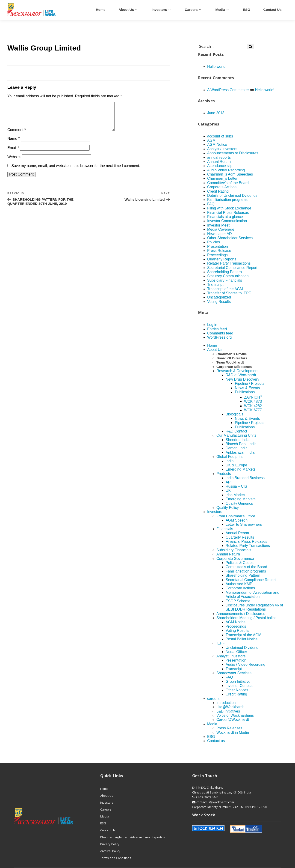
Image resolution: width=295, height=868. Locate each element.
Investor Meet (218, 225)
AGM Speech (237, 520)
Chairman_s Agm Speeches (230, 174)
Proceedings (217, 255)
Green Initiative (238, 682)
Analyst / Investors (222, 149)
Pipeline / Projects (250, 383)
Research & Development (237, 371)
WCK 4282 (253, 406)
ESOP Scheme (238, 601)
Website (14, 163)
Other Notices (237, 690)
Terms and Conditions (116, 858)
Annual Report (237, 533)
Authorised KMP (239, 584)
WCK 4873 (253, 401)
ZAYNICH (253, 397)
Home (101, 10)
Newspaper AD (220, 234)
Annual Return (219, 162)
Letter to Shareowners (244, 524)
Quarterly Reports (222, 259)
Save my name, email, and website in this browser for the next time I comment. (76, 171)
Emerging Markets (241, 469)
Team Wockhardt (230, 362)
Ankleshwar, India (240, 452)
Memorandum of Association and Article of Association (252, 595)
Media (220, 10)
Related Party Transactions (248, 546)
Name (13, 144)
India (230, 461)
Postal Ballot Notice (242, 639)
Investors (159, 10)
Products (224, 474)
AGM (211, 140)
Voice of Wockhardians (235, 715)
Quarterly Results (240, 537)
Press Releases (229, 728)
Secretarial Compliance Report (232, 268)
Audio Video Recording (226, 170)
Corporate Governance (235, 559)
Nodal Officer (236, 652)
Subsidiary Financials (225, 280)
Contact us (273, 10)
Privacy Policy (110, 844)
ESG (247, 10)
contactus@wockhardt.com (213, 802)
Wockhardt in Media (233, 732)
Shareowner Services (234, 673)
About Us (126, 10)
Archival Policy (110, 851)
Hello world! (217, 67)
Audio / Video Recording (245, 664)
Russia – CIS (236, 486)
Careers (106, 810)
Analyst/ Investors (231, 656)
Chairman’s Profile (232, 354)
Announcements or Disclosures (233, 153)
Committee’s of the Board (246, 567)
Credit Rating (218, 191)
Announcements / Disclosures (241, 614)
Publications (245, 392)
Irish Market (235, 495)
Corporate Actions (222, 187)
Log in (212, 325)
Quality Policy (228, 508)
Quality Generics (239, 503)
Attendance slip (220, 166)
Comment (17, 135)
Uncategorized (219, 297)
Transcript (215, 285)
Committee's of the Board (228, 183)
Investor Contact (239, 686)
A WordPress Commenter (228, 90)
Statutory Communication (228, 276)
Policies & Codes (240, 563)
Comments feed (220, 333)
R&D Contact (236, 431)
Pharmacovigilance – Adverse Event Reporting (133, 838)
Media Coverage (221, 229)
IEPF (221, 643)
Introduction (226, 703)
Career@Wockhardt (233, 720)
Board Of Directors (232, 358)
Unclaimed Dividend (242, 648)
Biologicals (234, 414)
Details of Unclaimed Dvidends (232, 195)
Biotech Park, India (241, 444)
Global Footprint (230, 457)
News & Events (247, 388)
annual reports (219, 157)
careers (191, 10)
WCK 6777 (253, 410)
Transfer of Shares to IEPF (229, 293)
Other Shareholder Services (230, 238)
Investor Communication (227, 221)
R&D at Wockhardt (241, 375)
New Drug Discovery (242, 379)
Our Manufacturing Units (236, 435)
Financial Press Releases (228, 213)
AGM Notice (217, 145)
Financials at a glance (225, 217)
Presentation (218, 246)
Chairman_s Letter (222, 178)
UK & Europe (236, 465)
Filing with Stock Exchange (229, 208)
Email (13, 153)
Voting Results (219, 302)
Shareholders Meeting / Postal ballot (246, 618)
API (229, 482)
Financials (225, 529)
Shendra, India (238, 440)
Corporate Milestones (234, 367)
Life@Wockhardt (230, 707)
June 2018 (216, 113)
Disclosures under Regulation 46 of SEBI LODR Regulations (254, 607)
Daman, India (237, 448)
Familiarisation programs (227, 200)
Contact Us (108, 831)
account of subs (220, 136)
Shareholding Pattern (224, 272)
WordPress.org (219, 337)
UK (228, 491)
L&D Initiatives (228, 711)
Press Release (219, 251)
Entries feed (217, 329)
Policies (214, 242)
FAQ (211, 204)
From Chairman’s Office (236, 516)
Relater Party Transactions (229, 263)
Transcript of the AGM (225, 289)
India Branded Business (245, 478)
